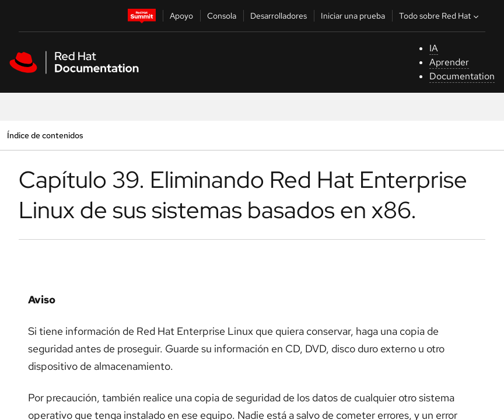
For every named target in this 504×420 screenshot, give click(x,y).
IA (434, 48)
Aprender (449, 62)
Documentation (462, 76)
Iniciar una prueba (353, 16)
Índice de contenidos (45, 135)
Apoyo (181, 16)
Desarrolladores (279, 16)
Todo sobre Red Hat (440, 16)
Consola (222, 16)
